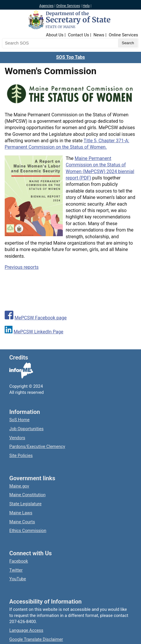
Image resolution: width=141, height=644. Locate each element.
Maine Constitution (27, 495)
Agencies (46, 6)
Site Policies (21, 456)
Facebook (19, 561)
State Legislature (25, 504)
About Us (55, 35)
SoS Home (19, 420)
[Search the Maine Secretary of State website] (33, 43)
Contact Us (79, 35)
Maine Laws (21, 513)
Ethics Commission (28, 531)
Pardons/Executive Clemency (37, 446)
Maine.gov (19, 486)
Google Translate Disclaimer (36, 639)
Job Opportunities (26, 429)
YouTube (18, 579)
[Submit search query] (128, 43)
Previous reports (22, 267)
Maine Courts (22, 522)
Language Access (26, 630)
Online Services (68, 6)
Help (86, 6)
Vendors (17, 438)
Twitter (16, 570)
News (99, 35)
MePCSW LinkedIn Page (39, 332)
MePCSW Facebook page (41, 318)
